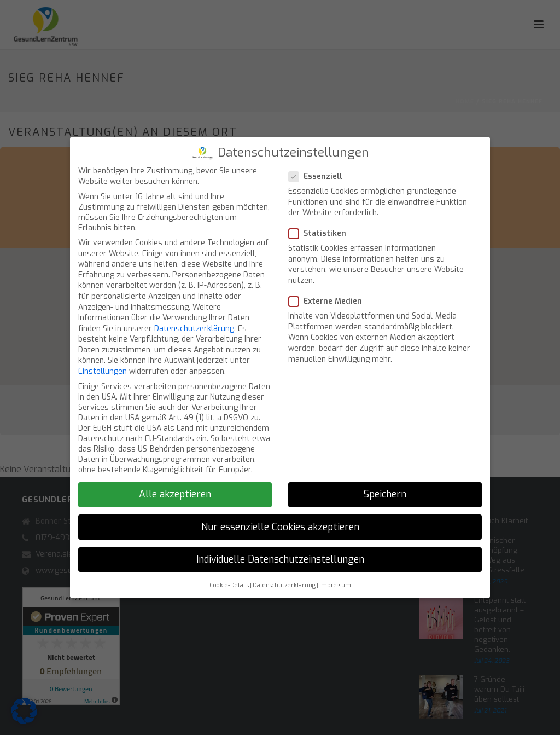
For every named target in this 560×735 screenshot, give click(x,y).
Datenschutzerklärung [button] (284, 585)
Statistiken (321, 233)
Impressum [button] (335, 585)
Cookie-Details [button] (229, 585)
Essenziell (319, 176)
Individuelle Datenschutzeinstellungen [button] (280, 559)
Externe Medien (329, 301)
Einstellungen (103, 371)
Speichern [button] (385, 494)
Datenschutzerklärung (194, 329)
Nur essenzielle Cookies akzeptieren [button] (280, 527)
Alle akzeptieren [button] (175, 494)
